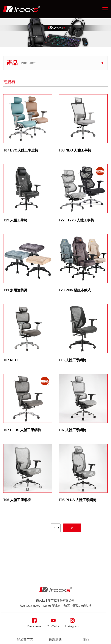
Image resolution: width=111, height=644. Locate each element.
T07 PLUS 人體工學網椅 (22, 430)
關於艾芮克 (25, 639)
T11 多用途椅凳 (15, 290)
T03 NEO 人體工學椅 (75, 150)
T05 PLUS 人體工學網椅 (77, 500)
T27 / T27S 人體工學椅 (76, 220)
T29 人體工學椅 (15, 220)
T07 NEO (10, 360)
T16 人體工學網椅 (72, 360)
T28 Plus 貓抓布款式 (75, 290)
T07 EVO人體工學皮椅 (21, 150)
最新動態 (55, 639)
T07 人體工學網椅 (72, 430)
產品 (86, 639)
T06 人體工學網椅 (17, 500)
